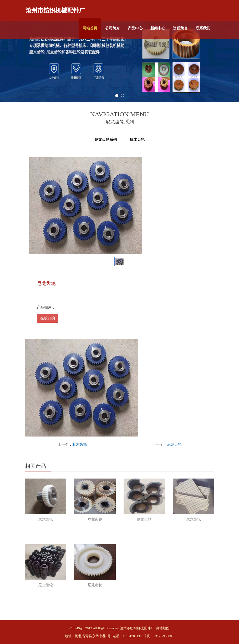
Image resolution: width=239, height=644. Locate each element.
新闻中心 (158, 28)
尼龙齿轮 (174, 445)
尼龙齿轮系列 (106, 140)
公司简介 (113, 28)
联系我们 (203, 28)
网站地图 (163, 628)
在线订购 (48, 318)
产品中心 (135, 28)
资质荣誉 (180, 28)
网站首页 (90, 28)
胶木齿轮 (137, 140)
